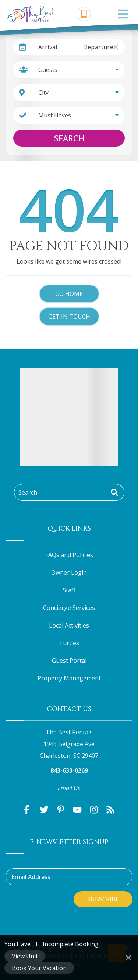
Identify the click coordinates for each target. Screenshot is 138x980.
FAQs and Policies (69, 555)
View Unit (25, 956)
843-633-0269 (69, 770)
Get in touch (69, 317)
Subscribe (103, 899)
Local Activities (69, 625)
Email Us (69, 788)
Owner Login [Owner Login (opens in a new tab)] (69, 572)
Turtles (69, 643)
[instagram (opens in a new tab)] (94, 810)
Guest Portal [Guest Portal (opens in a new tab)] (69, 661)
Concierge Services (69, 608)
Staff (69, 590)
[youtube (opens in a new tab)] (77, 810)
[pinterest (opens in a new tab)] (61, 810)
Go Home (69, 294)
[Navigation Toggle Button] (123, 14)
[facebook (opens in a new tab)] (28, 810)
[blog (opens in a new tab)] (110, 810)
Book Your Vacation (39, 968)
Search (69, 138)
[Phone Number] (84, 14)
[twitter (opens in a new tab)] (44, 810)
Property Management (69, 678)
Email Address (31, 877)
